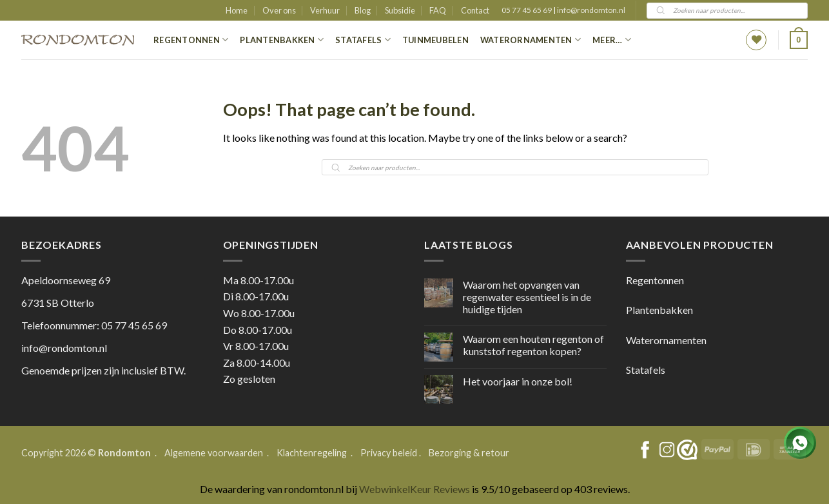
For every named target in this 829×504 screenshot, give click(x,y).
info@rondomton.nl (591, 10)
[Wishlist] (756, 40)
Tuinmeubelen (435, 40)
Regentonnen (191, 40)
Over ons (279, 10)
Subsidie (400, 10)
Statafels (363, 40)
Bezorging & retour (469, 453)
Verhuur (325, 10)
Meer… (612, 40)
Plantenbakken (282, 40)
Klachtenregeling (312, 453)
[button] (799, 40)
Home (237, 10)
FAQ (438, 10)
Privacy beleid (389, 453)
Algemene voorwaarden (215, 453)
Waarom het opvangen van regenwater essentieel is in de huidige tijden (527, 297)
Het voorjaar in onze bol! (518, 381)
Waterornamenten (531, 40)
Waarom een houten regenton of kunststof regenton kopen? (533, 345)
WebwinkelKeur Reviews (414, 489)
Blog (363, 10)
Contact (475, 10)
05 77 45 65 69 (527, 10)
